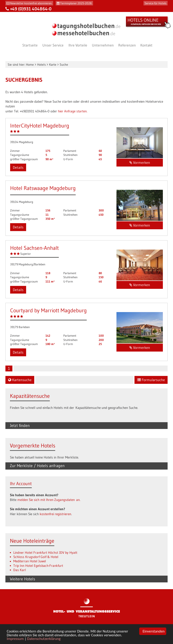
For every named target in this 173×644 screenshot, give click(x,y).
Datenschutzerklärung (44, 639)
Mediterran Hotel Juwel (30, 561)
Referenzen (127, 45)
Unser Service (53, 45)
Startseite (30, 45)
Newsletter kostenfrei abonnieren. (31, 3)
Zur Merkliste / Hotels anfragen (37, 466)
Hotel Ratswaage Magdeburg (43, 188)
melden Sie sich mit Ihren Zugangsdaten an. (49, 500)
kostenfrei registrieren (55, 514)
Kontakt (146, 45)
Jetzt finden (20, 426)
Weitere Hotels (23, 579)
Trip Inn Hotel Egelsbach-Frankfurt (38, 566)
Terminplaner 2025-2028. (76, 3)
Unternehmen (103, 45)
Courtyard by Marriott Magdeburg (48, 310)
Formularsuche (151, 380)
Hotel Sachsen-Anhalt (34, 248)
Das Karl (20, 570)
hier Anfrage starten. (73, 111)
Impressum (15, 639)
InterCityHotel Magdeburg (40, 126)
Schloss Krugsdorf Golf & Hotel (36, 557)
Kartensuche (20, 380)
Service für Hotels (156, 3)
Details (18, 167)
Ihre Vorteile (78, 45)
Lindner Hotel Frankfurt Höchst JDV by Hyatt (45, 552)
